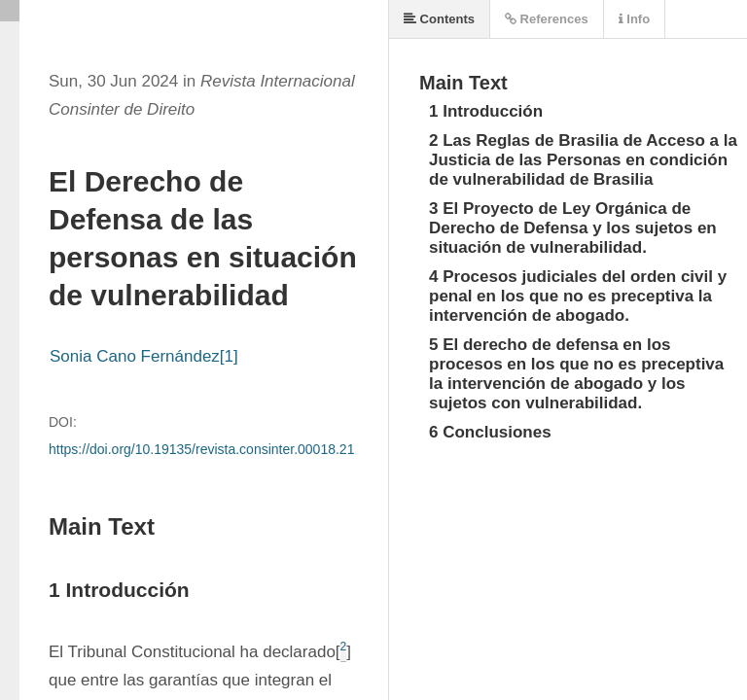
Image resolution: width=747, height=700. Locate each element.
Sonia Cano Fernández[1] (144, 356)
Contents (439, 19)
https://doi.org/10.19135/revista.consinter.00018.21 (201, 449)
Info (634, 19)
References (547, 19)
